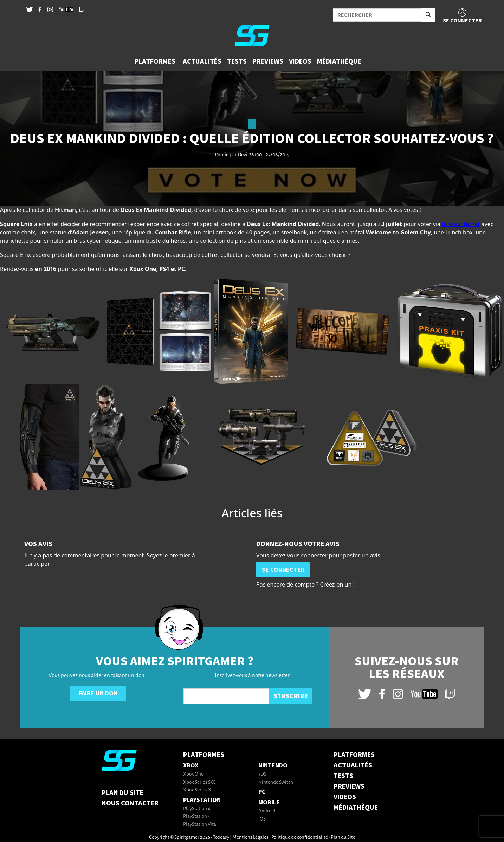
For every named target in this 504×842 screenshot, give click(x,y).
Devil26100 (250, 155)
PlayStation (202, 800)
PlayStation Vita (200, 825)
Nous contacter (130, 803)
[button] (156, 61)
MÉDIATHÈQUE (356, 808)
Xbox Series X (197, 790)
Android (267, 811)
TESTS (343, 776)
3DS (262, 774)
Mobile (269, 802)
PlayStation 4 (197, 809)
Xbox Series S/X (199, 782)
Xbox (191, 766)
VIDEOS (345, 797)
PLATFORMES (354, 755)
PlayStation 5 (196, 817)
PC (262, 792)
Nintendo (273, 766)
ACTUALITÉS (353, 765)
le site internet (461, 224)
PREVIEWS (349, 786)
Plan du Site (122, 793)
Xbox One (193, 774)
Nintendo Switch (276, 782)
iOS (262, 819)
